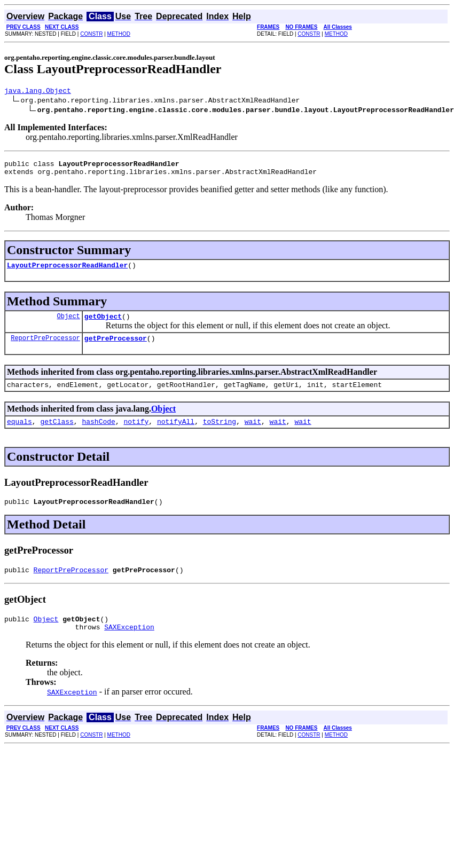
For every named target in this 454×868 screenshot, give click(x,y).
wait (253, 434)
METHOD (119, 34)
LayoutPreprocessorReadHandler (67, 271)
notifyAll (176, 434)
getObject (103, 324)
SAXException (129, 646)
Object (69, 324)
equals (19, 434)
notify (136, 434)
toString (220, 434)
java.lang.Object (38, 92)
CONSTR (91, 34)
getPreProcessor (116, 348)
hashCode (98, 434)
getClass (57, 434)
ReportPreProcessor (45, 347)
